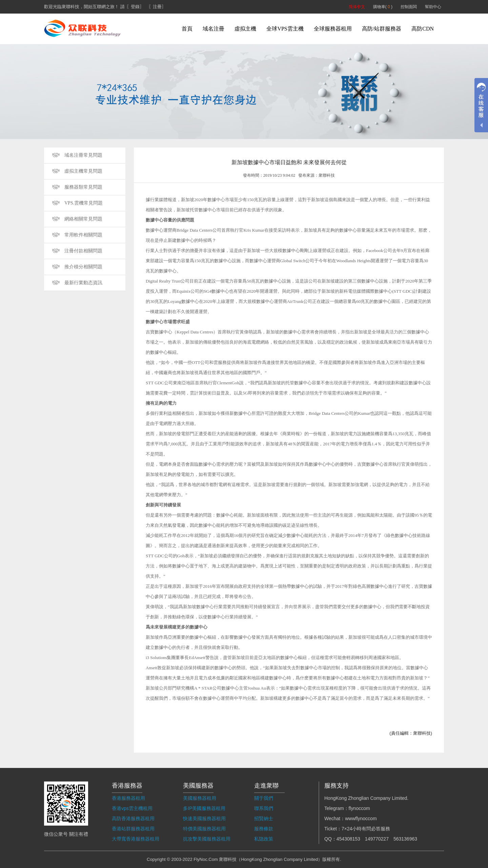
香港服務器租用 (128, 798)
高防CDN (423, 29)
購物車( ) (383, 7)
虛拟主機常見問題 (83, 171)
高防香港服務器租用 (133, 818)
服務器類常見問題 (83, 187)
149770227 (377, 839)
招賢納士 (264, 818)
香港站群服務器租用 (133, 829)
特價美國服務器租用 (204, 829)
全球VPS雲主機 (285, 29)
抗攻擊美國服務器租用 (207, 839)
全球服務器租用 (333, 29)
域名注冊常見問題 (83, 155)
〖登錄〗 (135, 7)
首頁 (187, 29)
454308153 (348, 839)
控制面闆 (409, 7)
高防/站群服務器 (382, 29)
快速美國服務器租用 (204, 818)
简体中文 (357, 7)
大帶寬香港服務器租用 (136, 839)
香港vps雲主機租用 (132, 808)
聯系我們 (264, 808)
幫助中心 (433, 7)
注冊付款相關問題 (83, 251)
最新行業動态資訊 (83, 283)
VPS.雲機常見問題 (84, 203)
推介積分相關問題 (83, 267)
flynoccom (359, 808)
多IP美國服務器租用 (204, 808)
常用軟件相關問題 (83, 235)
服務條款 (264, 829)
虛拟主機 (245, 29)
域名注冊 (213, 29)
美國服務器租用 (200, 798)
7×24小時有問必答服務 (366, 829)
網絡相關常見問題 (83, 219)
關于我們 (264, 798)
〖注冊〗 (157, 7)
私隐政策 (264, 839)
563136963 (405, 839)
